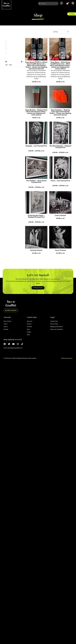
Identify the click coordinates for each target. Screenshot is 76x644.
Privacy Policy (54, 324)
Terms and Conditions (57, 329)
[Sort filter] (60, 32)
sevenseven (69, 358)
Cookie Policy (54, 321)
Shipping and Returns (57, 327)
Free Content (7, 321)
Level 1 (6, 324)
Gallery (29, 332)
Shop (28, 329)
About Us (29, 321)
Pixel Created (32, 358)
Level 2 (6, 327)
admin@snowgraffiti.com (15, 348)
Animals (6, 329)
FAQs (28, 335)
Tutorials (29, 327)
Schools (29, 324)
